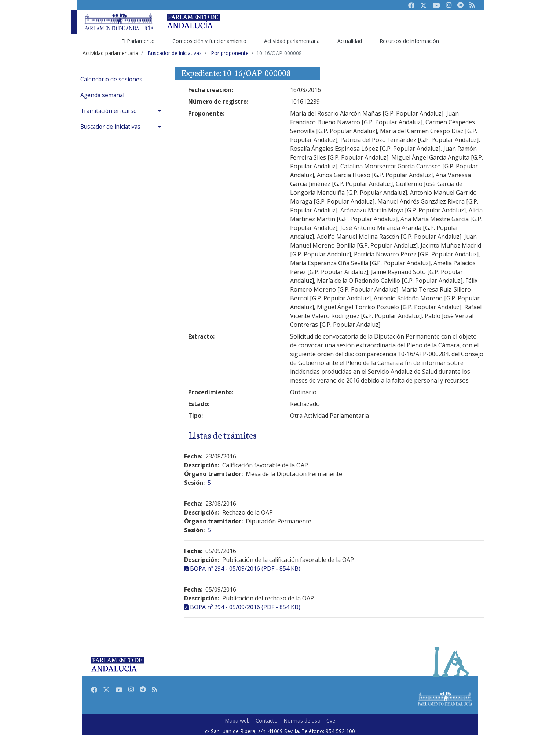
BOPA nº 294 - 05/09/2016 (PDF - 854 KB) (245, 568)
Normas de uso (302, 721)
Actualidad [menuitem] (350, 41)
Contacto (267, 721)
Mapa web (237, 721)
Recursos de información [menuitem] (409, 41)
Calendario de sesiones (111, 79)
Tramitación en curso (109, 111)
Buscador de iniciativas (110, 127)
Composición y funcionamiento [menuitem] (209, 41)
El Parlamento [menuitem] (138, 41)
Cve (331, 721)
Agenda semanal (102, 95)
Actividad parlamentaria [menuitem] (292, 41)
